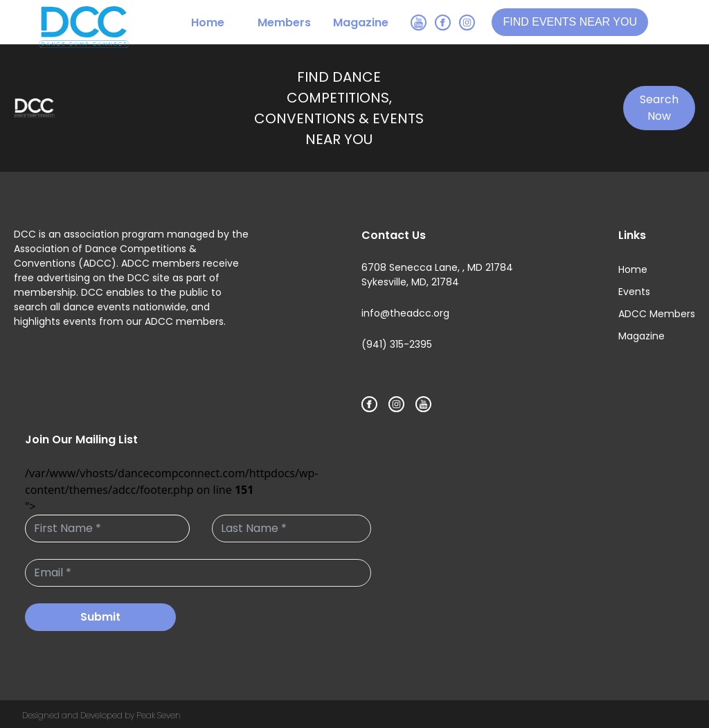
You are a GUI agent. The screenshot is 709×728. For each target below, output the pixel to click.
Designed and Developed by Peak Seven (101, 715)
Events (634, 292)
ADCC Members (657, 314)
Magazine (361, 23)
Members (284, 23)
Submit (100, 617)
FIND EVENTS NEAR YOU (570, 22)
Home (208, 23)
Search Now (659, 108)
